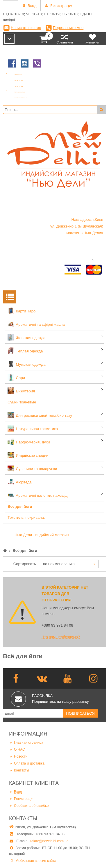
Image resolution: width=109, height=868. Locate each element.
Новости (18, 756)
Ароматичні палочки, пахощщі (38, 495)
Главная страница (26, 742)
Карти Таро (22, 311)
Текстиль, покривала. (26, 517)
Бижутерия (21, 391)
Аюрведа (20, 482)
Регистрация (22, 799)
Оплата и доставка (27, 763)
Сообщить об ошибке (29, 806)
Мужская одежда (26, 364)
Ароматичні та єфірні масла (36, 324)
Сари (16, 377)
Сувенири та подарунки (32, 468)
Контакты (19, 770)
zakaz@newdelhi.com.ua (49, 841)
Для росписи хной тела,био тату (40, 415)
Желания (92, 39)
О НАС (17, 749)
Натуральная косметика (33, 428)
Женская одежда (26, 337)
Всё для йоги (20, 506)
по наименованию (59, 564)
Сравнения (65, 39)
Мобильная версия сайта (36, 861)
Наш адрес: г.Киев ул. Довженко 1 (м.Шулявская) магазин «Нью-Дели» (77, 226)
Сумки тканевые (22, 402)
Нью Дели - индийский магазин (42, 535)
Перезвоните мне (68, 28)
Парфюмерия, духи (29, 442)
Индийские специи (28, 455)
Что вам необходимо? (61, 637)
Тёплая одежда (25, 351)
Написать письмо (26, 28)
